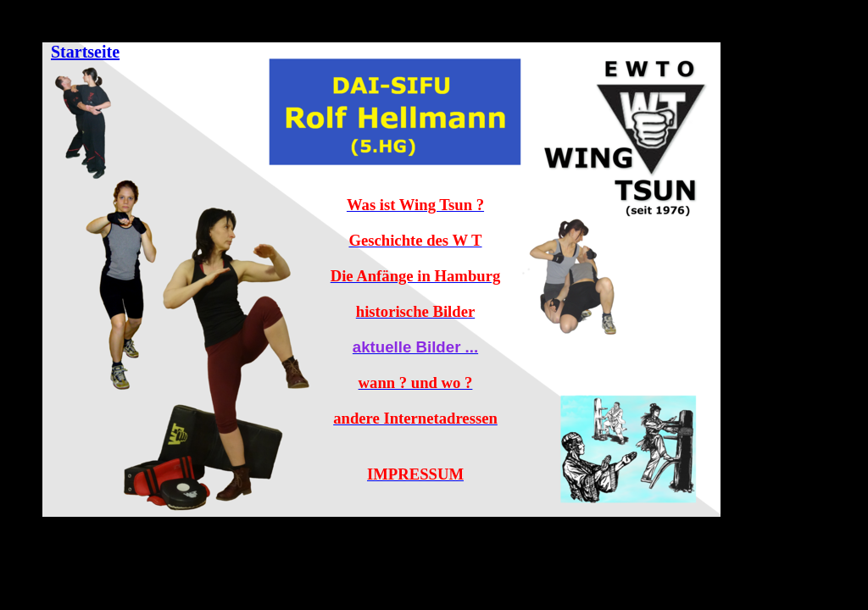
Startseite (85, 52)
